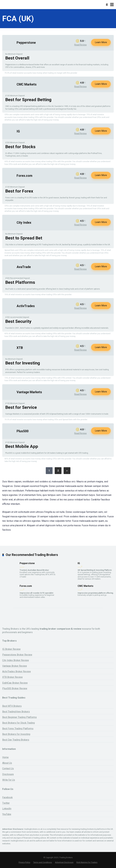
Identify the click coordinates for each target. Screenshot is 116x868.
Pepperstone (26, 43)
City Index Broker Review (16, 660)
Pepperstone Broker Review (17, 655)
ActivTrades (26, 306)
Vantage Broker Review (15, 666)
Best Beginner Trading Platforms (19, 717)
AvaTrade (24, 267)
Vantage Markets (29, 392)
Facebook (7, 797)
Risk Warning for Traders (87, 862)
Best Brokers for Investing (16, 734)
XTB (20, 348)
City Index (24, 223)
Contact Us (8, 768)
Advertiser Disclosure (64, 862)
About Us (7, 763)
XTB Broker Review (12, 677)
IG (18, 131)
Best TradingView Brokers (16, 712)
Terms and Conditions (43, 862)
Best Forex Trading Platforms (18, 729)
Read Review (81, 45)
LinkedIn (7, 809)
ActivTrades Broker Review (17, 671)
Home (5, 757)
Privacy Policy (24, 862)
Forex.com (24, 176)
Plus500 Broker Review (15, 688)
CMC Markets (27, 84)
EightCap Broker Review (15, 683)
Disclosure (8, 774)
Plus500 (23, 431)
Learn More (101, 42)
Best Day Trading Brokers (16, 740)
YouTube (7, 814)
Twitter (6, 803)
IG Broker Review (11, 649)
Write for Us (9, 780)
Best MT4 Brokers (12, 706)
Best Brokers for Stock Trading (19, 723)
